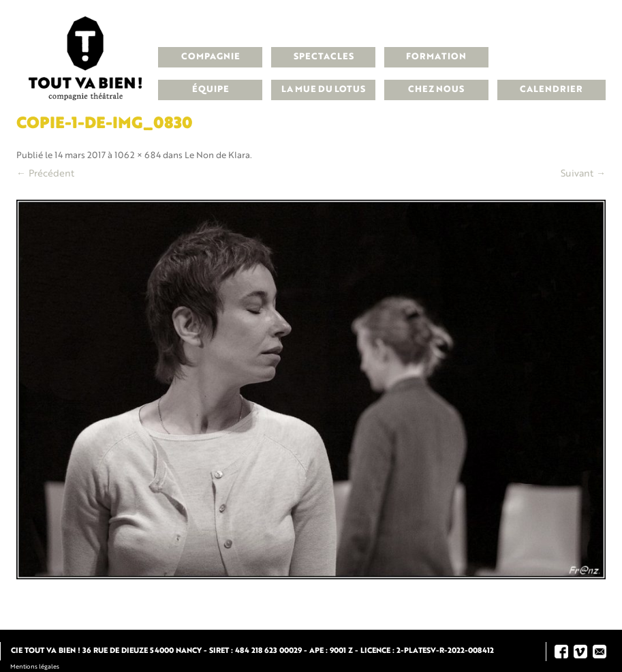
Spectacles (324, 57)
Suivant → (583, 174)
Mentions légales (35, 667)
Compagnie (211, 57)
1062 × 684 (138, 156)
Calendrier (551, 90)
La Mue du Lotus (323, 90)
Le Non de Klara (217, 156)
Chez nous (436, 90)
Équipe (211, 90)
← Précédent (45, 174)
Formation (436, 57)
